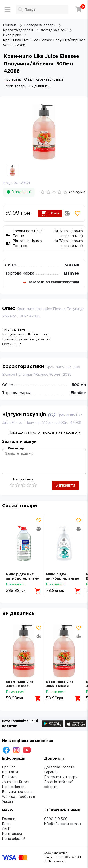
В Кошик (50, 213)
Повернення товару (61, 777)
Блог (6, 824)
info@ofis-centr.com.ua (63, 824)
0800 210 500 (56, 819)
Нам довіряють (14, 787)
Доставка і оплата (59, 767)
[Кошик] (79, 9)
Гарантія (51, 772)
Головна (9, 819)
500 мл (72, 265)
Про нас (9, 767)
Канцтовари (12, 834)
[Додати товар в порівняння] (67, 213)
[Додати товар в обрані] (78, 213)
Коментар (16, 449)
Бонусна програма (17, 792)
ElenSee (71, 273)
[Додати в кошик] (38, 591)
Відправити (65, 485)
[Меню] (8, 9)
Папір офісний (14, 839)
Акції (6, 829)
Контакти (10, 772)
